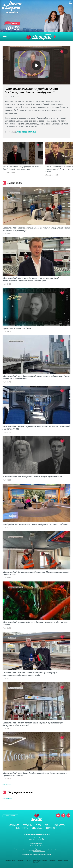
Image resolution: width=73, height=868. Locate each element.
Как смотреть (59, 825)
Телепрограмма (22, 828)
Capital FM (37, 862)
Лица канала (37, 828)
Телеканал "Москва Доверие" (38, 36)
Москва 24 (20, 860)
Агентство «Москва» (40, 860)
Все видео (7, 784)
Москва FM (53, 860)
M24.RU (29, 860)
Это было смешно (26, 132)
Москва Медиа (10, 860)
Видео (38, 825)
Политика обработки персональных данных (37, 854)
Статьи (47, 825)
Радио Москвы (63, 860)
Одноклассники (63, 815)
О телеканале (14, 825)
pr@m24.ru (39, 845)
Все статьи (7, 798)
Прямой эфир (55, 37)
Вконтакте (58, 815)
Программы (27, 825)
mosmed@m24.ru (39, 851)
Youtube (68, 815)
